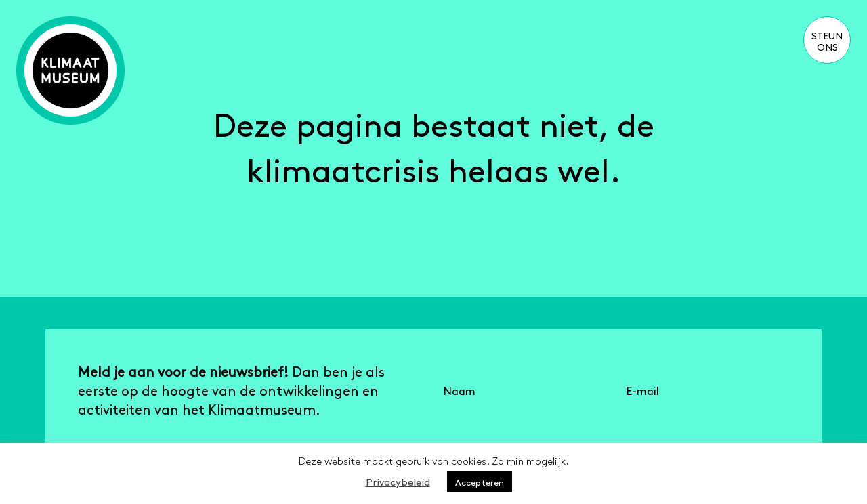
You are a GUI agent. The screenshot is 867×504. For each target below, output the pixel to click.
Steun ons (827, 41)
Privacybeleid (398, 481)
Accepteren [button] (480, 482)
